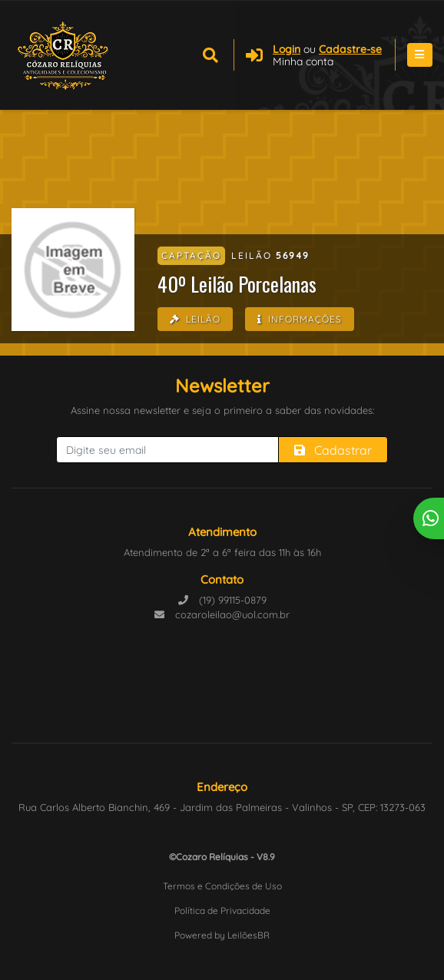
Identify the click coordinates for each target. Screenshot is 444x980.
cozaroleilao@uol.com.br (222, 614)
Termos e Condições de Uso (222, 886)
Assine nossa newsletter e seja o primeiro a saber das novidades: (222, 410)
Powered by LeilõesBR (222, 935)
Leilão (195, 319)
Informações (300, 319)
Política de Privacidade (222, 910)
